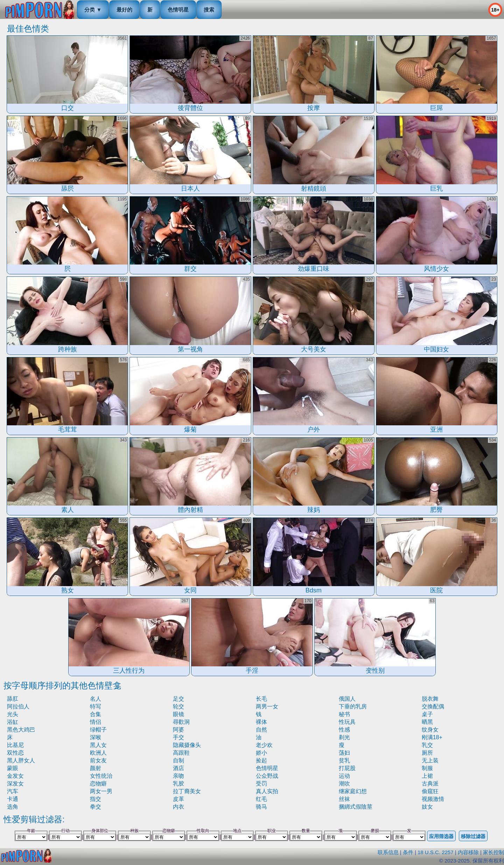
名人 (96, 699)
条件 (408, 852)
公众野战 (267, 776)
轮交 (178, 706)
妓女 (427, 807)
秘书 (344, 714)
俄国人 (347, 699)
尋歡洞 (181, 722)
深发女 (15, 784)
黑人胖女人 (21, 760)
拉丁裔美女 (187, 791)
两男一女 (267, 706)
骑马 (261, 807)
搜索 (209, 10)
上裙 (427, 776)
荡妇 (344, 753)
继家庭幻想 (353, 791)
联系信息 (388, 852)
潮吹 (344, 784)
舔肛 (13, 699)
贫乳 (344, 760)
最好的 (124, 10)
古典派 (430, 784)
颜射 (96, 768)
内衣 (178, 807)
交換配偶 (433, 706)
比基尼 (15, 745)
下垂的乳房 (353, 706)
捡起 (261, 760)
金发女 (15, 776)
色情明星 (178, 10)
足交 (178, 699)
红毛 (261, 799)
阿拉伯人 (18, 706)
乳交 (427, 745)
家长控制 (493, 852)
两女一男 (101, 791)
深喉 (96, 737)
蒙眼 (13, 768)
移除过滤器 (473, 836)
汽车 (13, 791)
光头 (13, 714)
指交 (96, 799)
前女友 (98, 760)
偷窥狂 (430, 791)
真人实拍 (267, 791)
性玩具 (347, 722)
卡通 (13, 799)
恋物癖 (98, 784)
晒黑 (427, 722)
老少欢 (264, 745)
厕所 (427, 753)
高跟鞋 (181, 753)
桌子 (427, 714)
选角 (13, 807)
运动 (344, 776)
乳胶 (178, 784)
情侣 (96, 722)
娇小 (261, 753)
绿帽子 (98, 730)
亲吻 (178, 776)
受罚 (261, 784)
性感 (344, 730)
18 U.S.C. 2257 (436, 852)
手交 (178, 737)
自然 (261, 730)
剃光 (344, 737)
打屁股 (347, 768)
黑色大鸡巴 (21, 730)
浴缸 (13, 722)
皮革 (178, 799)
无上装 (430, 760)
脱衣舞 (430, 699)
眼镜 (178, 714)
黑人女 (98, 745)
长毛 (261, 699)
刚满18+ (432, 737)
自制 (178, 760)
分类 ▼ (93, 10)
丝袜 (344, 799)
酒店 (178, 768)
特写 (96, 706)
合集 (96, 714)
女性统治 (101, 776)
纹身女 (430, 730)
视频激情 (433, 799)
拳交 (96, 807)
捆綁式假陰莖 (356, 807)
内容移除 (468, 852)
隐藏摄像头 (187, 745)
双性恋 (15, 753)
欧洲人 (98, 753)
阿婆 (178, 730)
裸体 (261, 722)
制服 (427, 768)
